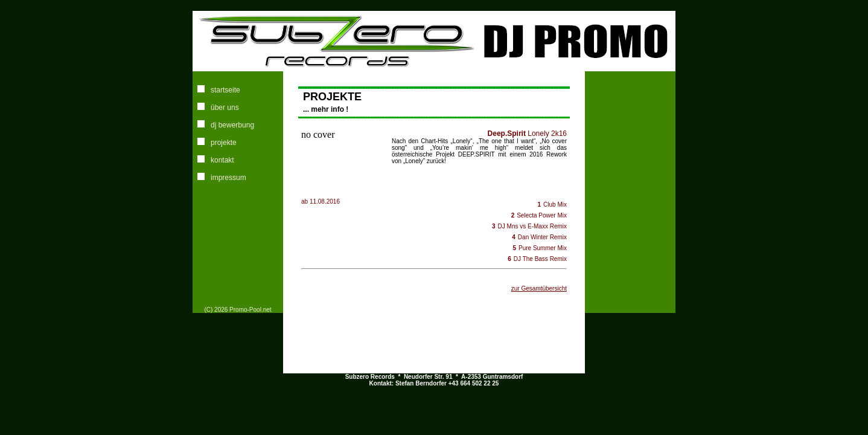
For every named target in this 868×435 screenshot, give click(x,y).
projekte (224, 143)
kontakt (222, 160)
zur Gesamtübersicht (539, 288)
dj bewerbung (232, 125)
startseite (225, 90)
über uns (225, 108)
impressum (228, 178)
